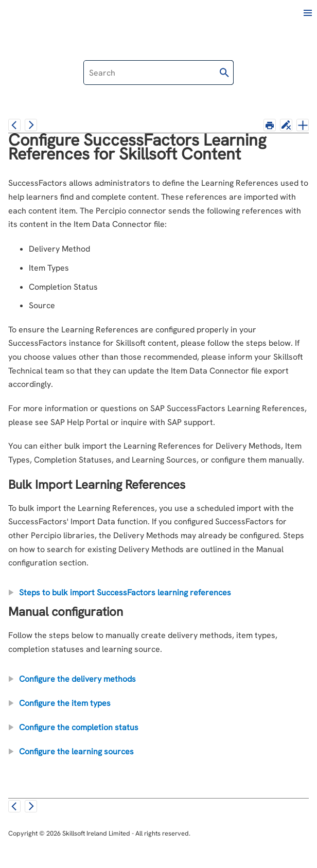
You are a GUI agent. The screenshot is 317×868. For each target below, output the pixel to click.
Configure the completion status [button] (75, 727)
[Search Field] (158, 73)
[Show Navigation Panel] (308, 13)
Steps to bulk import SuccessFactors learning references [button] (121, 592)
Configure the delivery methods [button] (73, 679)
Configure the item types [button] (61, 703)
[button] (224, 73)
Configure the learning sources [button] (72, 751)
